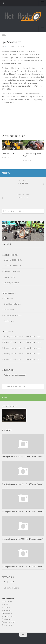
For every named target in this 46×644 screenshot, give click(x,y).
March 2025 (6, 610)
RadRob (7, 47)
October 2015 (7, 619)
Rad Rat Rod (7, 244)
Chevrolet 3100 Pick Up (13, 260)
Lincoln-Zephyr (10, 277)
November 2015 (8, 616)
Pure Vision (8, 298)
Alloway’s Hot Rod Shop (13, 315)
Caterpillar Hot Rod (9, 153)
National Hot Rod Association (15, 375)
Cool (4, 35)
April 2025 (6, 607)
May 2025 (6, 604)
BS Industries (9, 310)
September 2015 (8, 622)
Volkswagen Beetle (11, 283)
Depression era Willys (12, 271)
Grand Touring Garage (12, 304)
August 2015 (7, 625)
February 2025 (7, 613)
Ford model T (9, 582)
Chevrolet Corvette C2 (12, 266)
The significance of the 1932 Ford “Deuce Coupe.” (23, 337)
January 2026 (7, 601)
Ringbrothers (9, 321)
